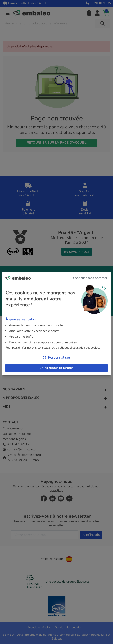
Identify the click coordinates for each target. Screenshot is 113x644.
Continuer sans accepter (90, 278)
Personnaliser (56, 358)
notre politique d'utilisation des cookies (75, 348)
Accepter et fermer (56, 368)
